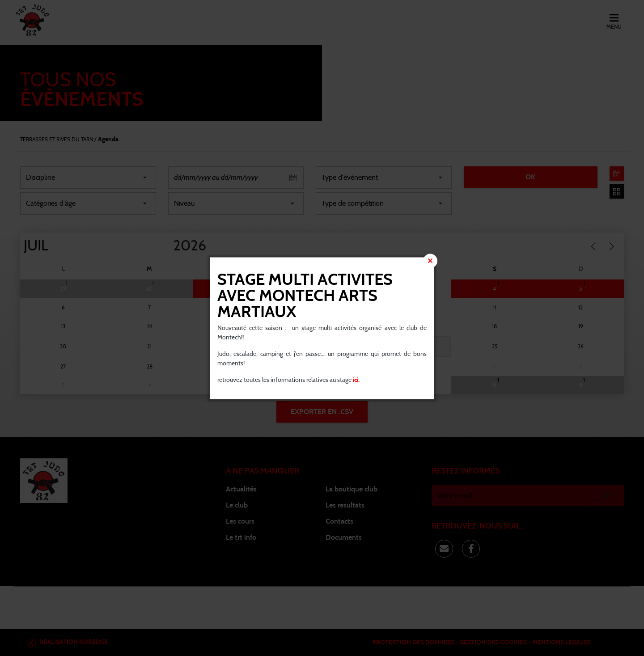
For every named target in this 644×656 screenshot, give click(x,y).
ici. (356, 380)
